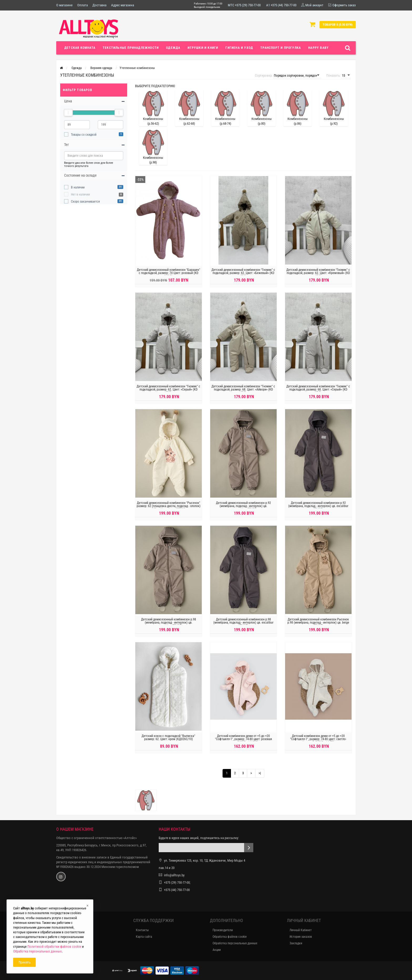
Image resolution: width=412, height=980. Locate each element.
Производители (223, 930)
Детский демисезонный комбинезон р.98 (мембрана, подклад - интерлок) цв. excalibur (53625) (243, 626)
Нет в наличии (80, 194)
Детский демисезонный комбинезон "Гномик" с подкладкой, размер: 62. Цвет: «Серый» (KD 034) (168, 393)
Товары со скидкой (84, 135)
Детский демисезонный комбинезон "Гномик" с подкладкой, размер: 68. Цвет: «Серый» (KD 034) (318, 393)
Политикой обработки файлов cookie (54, 947)
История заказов (301, 937)
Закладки (296, 943)
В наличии (78, 187)
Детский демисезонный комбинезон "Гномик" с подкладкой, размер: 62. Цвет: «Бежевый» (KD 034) (243, 276)
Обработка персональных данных (235, 943)
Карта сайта (144, 937)
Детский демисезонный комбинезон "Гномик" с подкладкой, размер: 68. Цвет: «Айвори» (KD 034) (243, 393)
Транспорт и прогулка (281, 48)
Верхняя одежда (101, 68)
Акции (217, 950)
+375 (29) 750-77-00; (177, 882)
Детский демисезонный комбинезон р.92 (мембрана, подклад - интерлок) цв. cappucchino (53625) (243, 509)
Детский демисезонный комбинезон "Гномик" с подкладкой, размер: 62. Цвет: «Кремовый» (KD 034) (318, 276)
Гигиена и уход (239, 48)
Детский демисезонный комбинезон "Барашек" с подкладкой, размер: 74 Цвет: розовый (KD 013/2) (169, 276)
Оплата (83, 5)
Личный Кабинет (301, 930)
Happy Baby (318, 48)
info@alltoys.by (174, 875)
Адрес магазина (123, 5)
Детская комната (80, 48)
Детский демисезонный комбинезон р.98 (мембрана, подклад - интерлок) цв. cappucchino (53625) (169, 626)
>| (260, 773)
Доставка (99, 5)
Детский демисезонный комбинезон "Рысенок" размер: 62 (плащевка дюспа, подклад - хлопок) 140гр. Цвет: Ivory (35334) (169, 509)
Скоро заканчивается (85, 202)
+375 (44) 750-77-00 (177, 890)
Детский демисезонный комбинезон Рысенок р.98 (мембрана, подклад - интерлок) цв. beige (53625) (318, 626)
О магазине (64, 5)
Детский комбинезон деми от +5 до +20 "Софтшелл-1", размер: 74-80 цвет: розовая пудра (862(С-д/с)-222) (243, 742)
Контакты (142, 930)
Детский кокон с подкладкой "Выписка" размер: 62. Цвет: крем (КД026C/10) (168, 741)
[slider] (68, 113)
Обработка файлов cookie (230, 937)
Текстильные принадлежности (131, 48)
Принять (24, 962)
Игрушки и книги (203, 48)
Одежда (173, 48)
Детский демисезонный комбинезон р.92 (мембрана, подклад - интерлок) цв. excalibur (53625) (318, 509)
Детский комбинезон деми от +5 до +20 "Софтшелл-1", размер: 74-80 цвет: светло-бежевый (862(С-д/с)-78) (318, 742)
